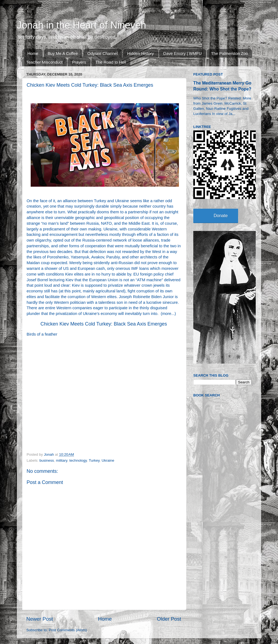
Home (33, 53)
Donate (221, 216)
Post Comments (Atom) (68, 630)
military (62, 460)
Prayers (79, 62)
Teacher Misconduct (44, 62)
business (47, 460)
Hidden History (140, 53)
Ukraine (108, 460)
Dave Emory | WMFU (182, 53)
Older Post (169, 619)
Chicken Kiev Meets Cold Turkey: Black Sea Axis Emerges (104, 324)
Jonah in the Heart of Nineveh (81, 25)
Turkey (94, 460)
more (167, 314)
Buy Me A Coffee (63, 53)
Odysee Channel (103, 53)
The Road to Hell (111, 62)
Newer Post (40, 619)
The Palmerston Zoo (230, 53)
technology (78, 460)
